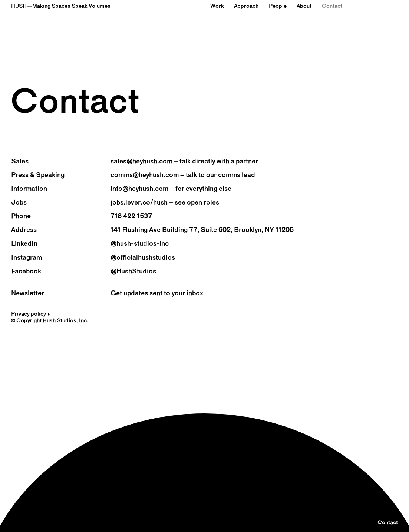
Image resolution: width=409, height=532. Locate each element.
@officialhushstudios (143, 258)
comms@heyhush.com (145, 175)
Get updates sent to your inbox (157, 294)
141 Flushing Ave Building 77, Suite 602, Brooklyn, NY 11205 (202, 230)
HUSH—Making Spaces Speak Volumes (61, 6)
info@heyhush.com (139, 189)
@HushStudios (133, 272)
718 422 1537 (131, 217)
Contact (332, 6)
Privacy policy (29, 314)
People (278, 6)
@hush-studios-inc (140, 244)
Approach (246, 6)
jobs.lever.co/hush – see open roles (165, 203)
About (304, 6)
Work (217, 6)
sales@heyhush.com (141, 162)
